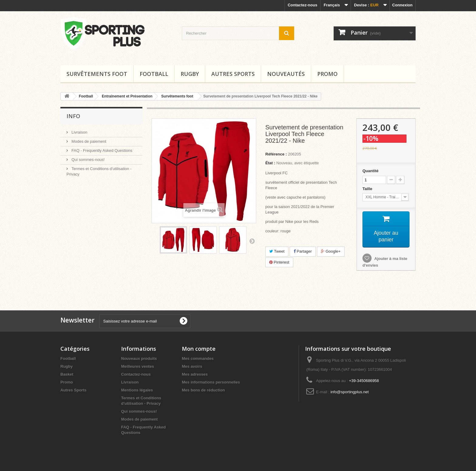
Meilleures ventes (138, 366)
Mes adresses (195, 374)
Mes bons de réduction (203, 390)
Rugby (190, 74)
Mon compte (199, 349)
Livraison (79, 132)
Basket (67, 374)
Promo (327, 74)
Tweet (277, 251)
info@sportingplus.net (350, 392)
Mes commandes (198, 358)
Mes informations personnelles (211, 382)
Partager (303, 251)
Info (73, 116)
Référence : (276, 154)
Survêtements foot (97, 74)
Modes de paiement (88, 141)
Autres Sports (233, 74)
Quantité (371, 171)
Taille (368, 189)
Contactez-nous (303, 5)
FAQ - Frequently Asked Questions (101, 150)
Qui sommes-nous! (88, 160)
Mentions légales (137, 390)
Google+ (331, 251)
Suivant (252, 241)
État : (270, 163)
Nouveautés (286, 74)
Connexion (402, 5)
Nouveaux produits (139, 358)
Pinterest (279, 262)
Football (154, 74)
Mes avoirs (192, 366)
